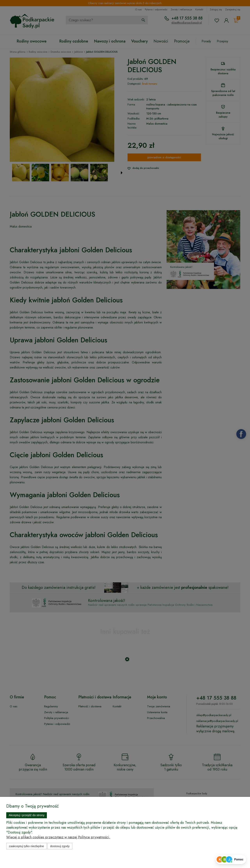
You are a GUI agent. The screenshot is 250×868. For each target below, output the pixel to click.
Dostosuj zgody (60, 846)
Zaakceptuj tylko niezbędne (26, 846)
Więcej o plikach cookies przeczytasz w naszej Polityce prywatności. (58, 837)
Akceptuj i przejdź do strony (27, 815)
